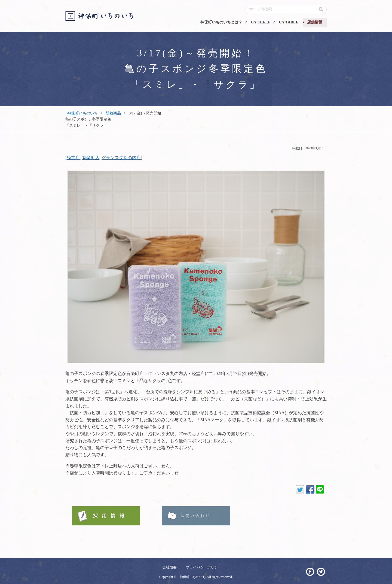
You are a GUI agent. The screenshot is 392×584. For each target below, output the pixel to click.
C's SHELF (261, 22)
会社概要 (170, 567)
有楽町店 (91, 158)
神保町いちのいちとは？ (221, 22)
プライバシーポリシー (204, 567)
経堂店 (73, 158)
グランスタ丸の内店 (121, 158)
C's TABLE (289, 22)
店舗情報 (315, 22)
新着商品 (113, 113)
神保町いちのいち (82, 113)
